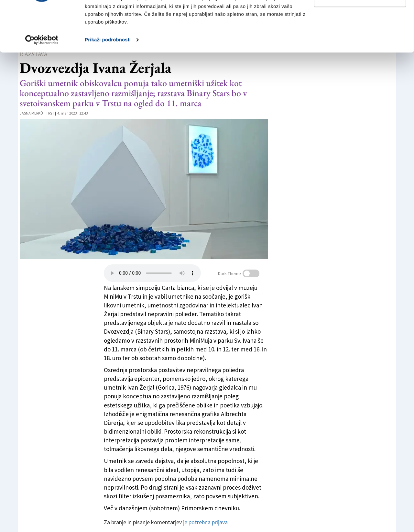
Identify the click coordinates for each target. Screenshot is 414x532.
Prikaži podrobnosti (108, 80)
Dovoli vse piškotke (360, 17)
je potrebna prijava (205, 522)
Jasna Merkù (31, 113)
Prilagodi (360, 38)
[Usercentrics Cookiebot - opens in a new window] (42, 80)
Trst (50, 113)
